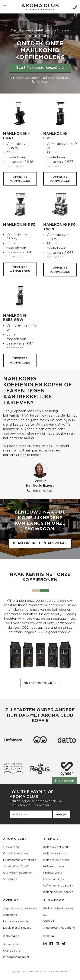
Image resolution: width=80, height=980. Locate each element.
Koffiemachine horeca (58, 892)
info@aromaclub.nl (16, 957)
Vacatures (10, 879)
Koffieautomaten (55, 866)
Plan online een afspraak (40, 543)
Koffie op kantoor (55, 853)
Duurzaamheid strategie (20, 860)
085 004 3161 (40, 491)
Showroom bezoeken (18, 873)
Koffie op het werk (56, 847)
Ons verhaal (11, 847)
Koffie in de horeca (56, 860)
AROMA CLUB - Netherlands (52, 971)
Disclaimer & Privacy (17, 928)
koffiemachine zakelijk (58, 886)
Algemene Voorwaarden (20, 908)
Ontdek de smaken (40, 683)
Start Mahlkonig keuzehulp (40, 68)
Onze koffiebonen (15, 853)
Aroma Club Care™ (16, 866)
